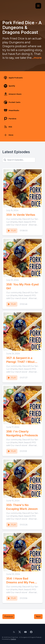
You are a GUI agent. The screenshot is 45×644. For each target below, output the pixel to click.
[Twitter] (20, 632)
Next (38, 617)
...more (37, 58)
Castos (13, 639)
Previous (9, 617)
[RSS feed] (14, 632)
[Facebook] (31, 632)
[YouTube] (25, 632)
